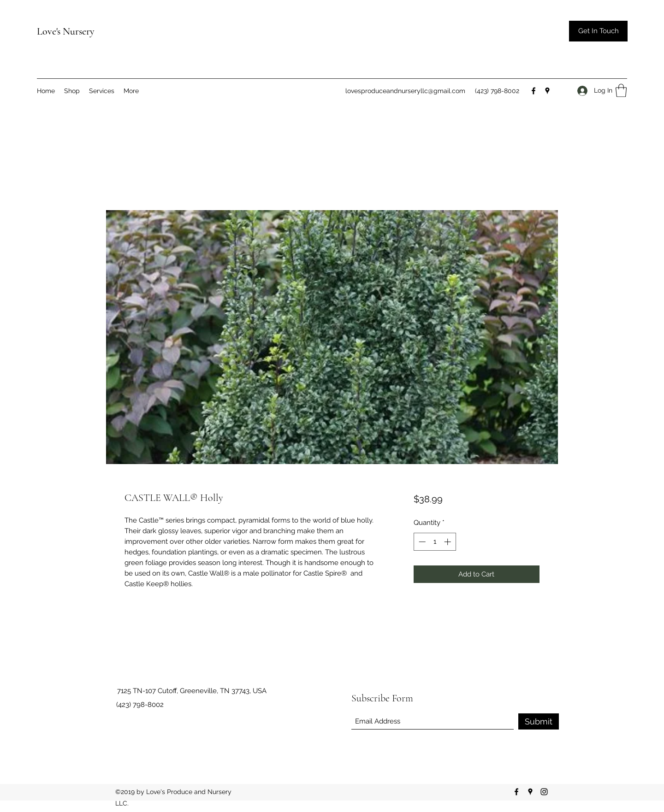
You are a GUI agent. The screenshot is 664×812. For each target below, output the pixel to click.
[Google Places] (547, 91)
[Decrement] (421, 542)
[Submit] (539, 721)
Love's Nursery (66, 31)
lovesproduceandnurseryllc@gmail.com (405, 91)
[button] (598, 31)
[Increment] (448, 542)
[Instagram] (544, 792)
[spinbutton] (435, 542)
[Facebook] (534, 91)
